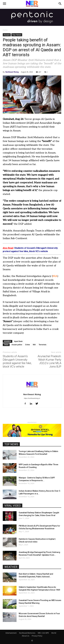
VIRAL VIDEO (13, 506)
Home (5, 30)
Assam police (17, 345)
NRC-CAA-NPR (43, 633)
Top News (17, 35)
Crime (28, 345)
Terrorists (43, 345)
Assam (7, 35)
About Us (26, 636)
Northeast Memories (27, 633)
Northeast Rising (12, 72)
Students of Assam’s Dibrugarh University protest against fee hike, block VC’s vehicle (17, 361)
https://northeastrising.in (32, 398)
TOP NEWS (11, 444)
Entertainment (11, 633)
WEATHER (11, 567)
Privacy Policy (37, 636)
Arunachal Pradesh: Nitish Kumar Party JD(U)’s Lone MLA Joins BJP (49, 361)
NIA (55, 276)
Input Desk (18, 341)
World (54, 633)
